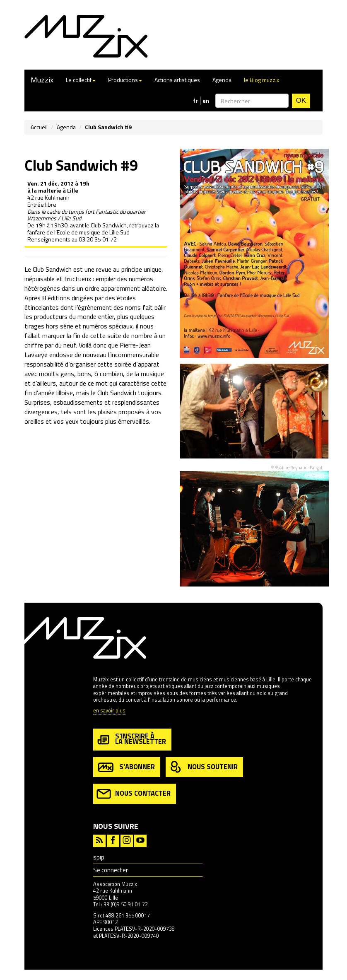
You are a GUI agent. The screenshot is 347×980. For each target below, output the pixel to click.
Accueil (39, 127)
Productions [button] (125, 80)
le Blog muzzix (261, 80)
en (206, 101)
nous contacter (134, 794)
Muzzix (42, 80)
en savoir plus (109, 711)
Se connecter (111, 870)
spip (99, 857)
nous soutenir (203, 767)
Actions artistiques (177, 80)
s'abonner (126, 767)
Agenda (222, 80)
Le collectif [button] (81, 80)
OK (301, 100)
